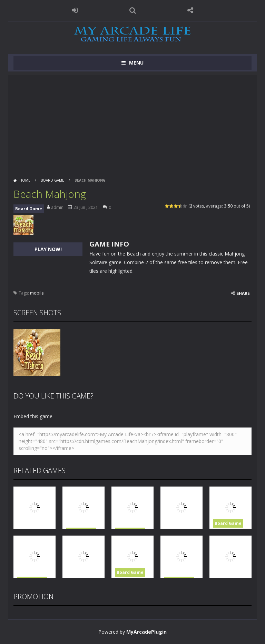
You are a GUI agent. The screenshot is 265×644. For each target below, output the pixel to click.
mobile (37, 293)
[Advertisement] (132, 123)
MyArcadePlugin (146, 632)
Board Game (52, 180)
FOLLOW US (190, 10)
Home (25, 180)
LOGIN (75, 10)
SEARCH (132, 10)
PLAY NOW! (48, 249)
